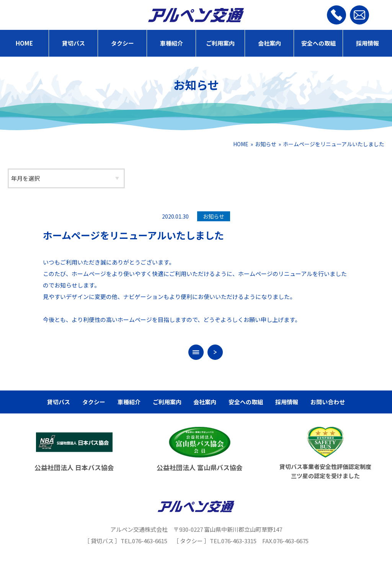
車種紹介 (171, 43)
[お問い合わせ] (359, 15)
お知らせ (266, 144)
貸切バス (73, 43)
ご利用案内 (220, 43)
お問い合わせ (328, 402)
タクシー (122, 43)
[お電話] (336, 15)
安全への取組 (318, 43)
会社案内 (269, 43)
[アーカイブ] (66, 178)
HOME (24, 43)
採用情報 (367, 43)
